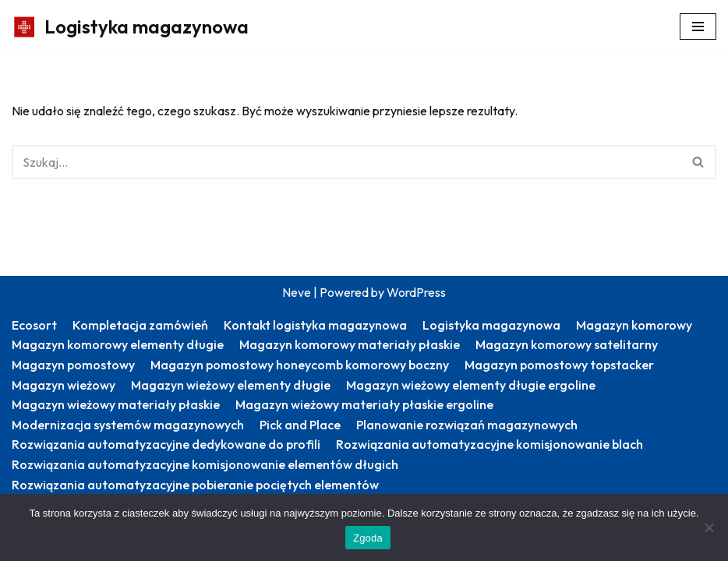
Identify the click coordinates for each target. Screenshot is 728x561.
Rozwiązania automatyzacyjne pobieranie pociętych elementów (195, 485)
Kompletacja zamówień (140, 325)
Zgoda (368, 538)
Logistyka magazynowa (491, 325)
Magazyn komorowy (634, 325)
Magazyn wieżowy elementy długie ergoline (471, 385)
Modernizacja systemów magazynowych (128, 425)
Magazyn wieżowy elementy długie (231, 385)
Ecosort (34, 325)
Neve (297, 292)
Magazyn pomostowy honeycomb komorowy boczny (300, 365)
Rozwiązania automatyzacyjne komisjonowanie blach (489, 444)
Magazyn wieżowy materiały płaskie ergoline (364, 404)
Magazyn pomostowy (73, 365)
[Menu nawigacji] (698, 26)
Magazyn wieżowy (64, 385)
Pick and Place (300, 425)
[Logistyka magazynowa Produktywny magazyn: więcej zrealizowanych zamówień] (130, 27)
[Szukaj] (346, 162)
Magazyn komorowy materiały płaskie (350, 344)
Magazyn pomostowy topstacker (559, 365)
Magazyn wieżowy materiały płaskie (116, 404)
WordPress (416, 292)
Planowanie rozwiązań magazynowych (467, 425)
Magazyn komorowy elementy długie (118, 344)
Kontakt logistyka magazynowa (315, 325)
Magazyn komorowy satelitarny (567, 344)
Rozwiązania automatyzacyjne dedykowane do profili (166, 444)
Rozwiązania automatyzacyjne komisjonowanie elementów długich (205, 464)
